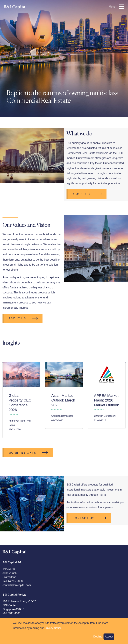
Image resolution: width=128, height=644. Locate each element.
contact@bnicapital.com (17, 585)
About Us (81, 194)
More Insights (22, 453)
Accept (109, 637)
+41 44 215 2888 (13, 581)
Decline (98, 637)
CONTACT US (84, 518)
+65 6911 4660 (11, 613)
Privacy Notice (53, 628)
